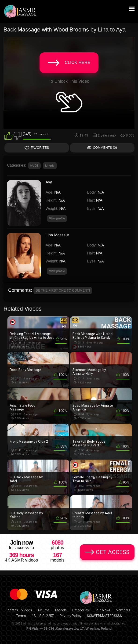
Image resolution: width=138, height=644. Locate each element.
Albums (44, 610)
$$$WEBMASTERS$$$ (104, 616)
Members (123, 610)
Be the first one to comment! (63, 290)
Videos (27, 610)
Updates (12, 610)
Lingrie (50, 166)
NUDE (34, 166)
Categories (81, 610)
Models (61, 610)
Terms (21, 616)
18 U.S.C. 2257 (43, 616)
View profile (57, 271)
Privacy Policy (71, 616)
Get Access (113, 552)
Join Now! (102, 610)
